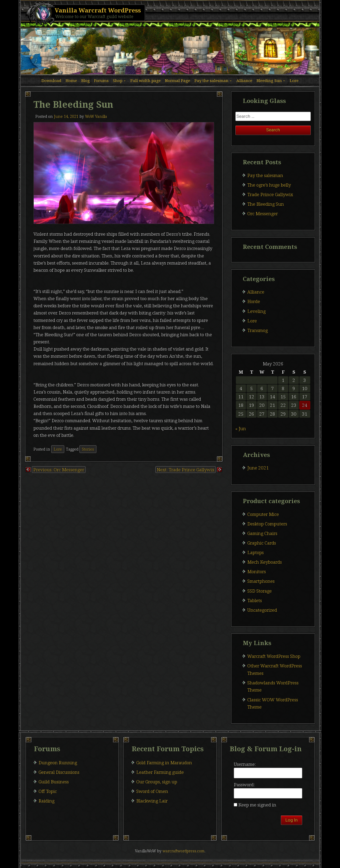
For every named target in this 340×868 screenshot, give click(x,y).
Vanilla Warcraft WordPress (98, 10)
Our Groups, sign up (157, 782)
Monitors (257, 571)
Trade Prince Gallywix (270, 194)
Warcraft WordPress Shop (274, 656)
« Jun (241, 428)
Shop (118, 80)
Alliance (244, 80)
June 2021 (258, 468)
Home (71, 80)
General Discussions (59, 772)
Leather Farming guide (160, 772)
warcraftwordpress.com (184, 851)
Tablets (255, 600)
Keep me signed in (257, 805)
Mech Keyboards (265, 562)
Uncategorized (262, 610)
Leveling (256, 311)
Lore (294, 80)
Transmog (258, 330)
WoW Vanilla (96, 116)
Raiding (46, 801)
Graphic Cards (262, 543)
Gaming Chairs (262, 533)
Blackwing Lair (152, 801)
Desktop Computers (267, 524)
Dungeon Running (58, 763)
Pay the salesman (211, 80)
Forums (101, 80)
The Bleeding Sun (266, 204)
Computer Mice (263, 514)
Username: (245, 764)
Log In (292, 820)
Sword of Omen (152, 791)
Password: (244, 785)
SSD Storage (260, 591)
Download (51, 80)
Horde (254, 301)
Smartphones (261, 581)
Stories (88, 449)
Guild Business (54, 782)
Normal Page (178, 80)
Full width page (146, 80)
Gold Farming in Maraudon (164, 763)
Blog (86, 80)
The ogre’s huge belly (269, 185)
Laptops (256, 552)
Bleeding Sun (269, 80)
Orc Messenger (263, 213)
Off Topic (48, 791)
